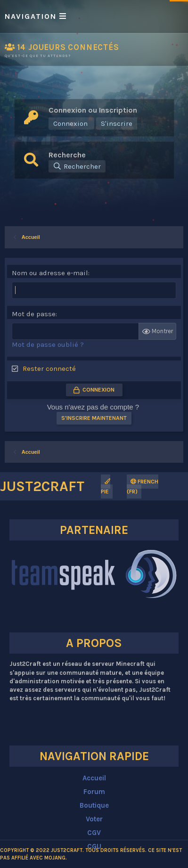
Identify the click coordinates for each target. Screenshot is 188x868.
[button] (94, 16)
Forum (94, 792)
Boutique (94, 805)
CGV (94, 833)
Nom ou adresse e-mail (50, 273)
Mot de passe (34, 314)
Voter (94, 819)
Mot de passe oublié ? (48, 344)
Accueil (94, 778)
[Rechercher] (77, 166)
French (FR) (143, 487)
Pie (106, 487)
